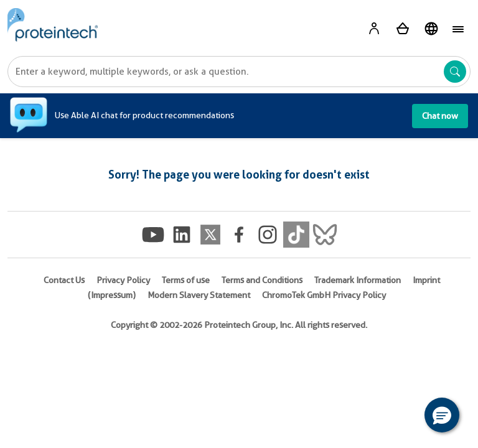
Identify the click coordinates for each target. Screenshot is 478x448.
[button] (442, 415)
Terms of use (186, 280)
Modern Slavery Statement (199, 295)
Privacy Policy (123, 280)
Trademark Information (358, 280)
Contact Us (64, 280)
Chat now (440, 116)
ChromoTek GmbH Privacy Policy (324, 295)
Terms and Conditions (262, 280)
